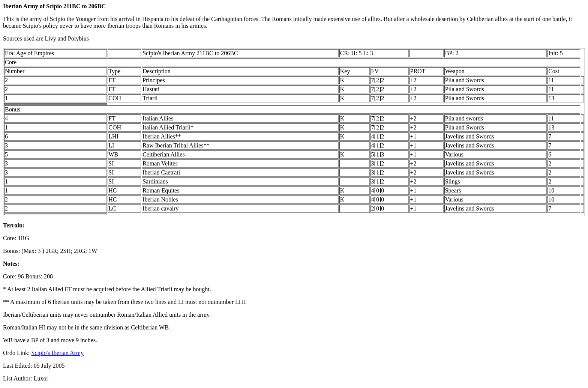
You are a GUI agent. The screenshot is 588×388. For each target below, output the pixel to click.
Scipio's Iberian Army (58, 353)
